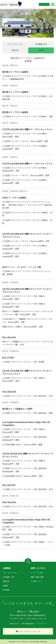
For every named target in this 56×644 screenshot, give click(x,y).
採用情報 (6, 590)
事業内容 (15, 50)
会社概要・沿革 (9, 577)
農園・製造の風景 (37, 577)
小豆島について (37, 581)
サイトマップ (42, 624)
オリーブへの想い (37, 573)
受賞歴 (5, 586)
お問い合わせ (14, 624)
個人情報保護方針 (28, 624)
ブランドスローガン (15, 44)
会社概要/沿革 (41, 44)
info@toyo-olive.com (39, 619)
